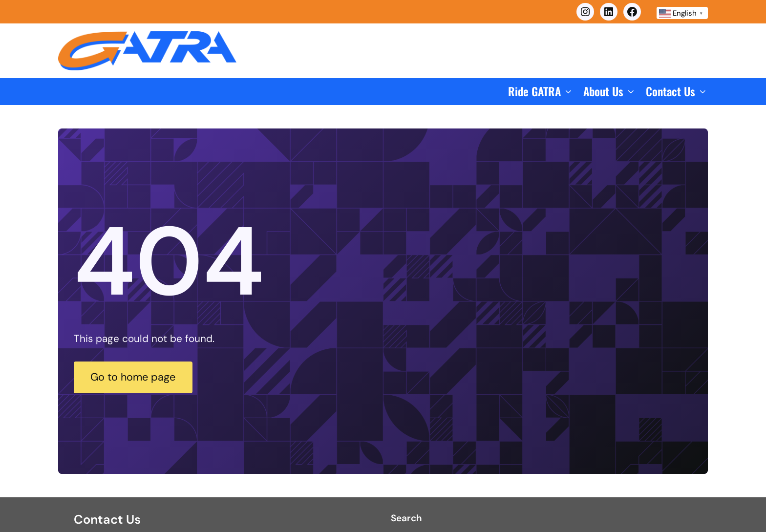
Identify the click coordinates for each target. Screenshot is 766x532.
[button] (541, 92)
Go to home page (143, 377)
